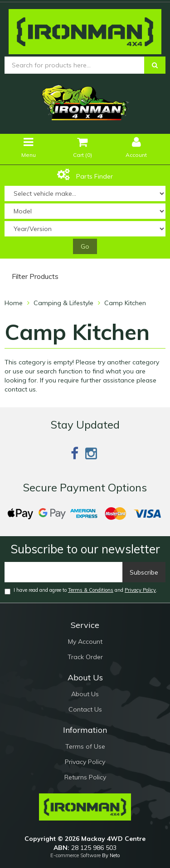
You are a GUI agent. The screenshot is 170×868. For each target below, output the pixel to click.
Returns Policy (85, 777)
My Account (85, 642)
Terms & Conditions (91, 590)
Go (85, 246)
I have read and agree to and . (81, 591)
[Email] (64, 572)
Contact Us (85, 709)
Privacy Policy (140, 590)
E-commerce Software (75, 855)
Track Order (85, 657)
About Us (85, 694)
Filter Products (35, 277)
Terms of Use (85, 746)
